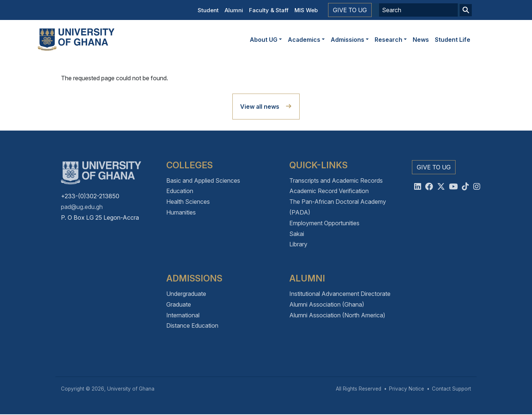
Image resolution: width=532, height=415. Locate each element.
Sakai (297, 234)
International (183, 315)
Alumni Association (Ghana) (327, 304)
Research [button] (388, 40)
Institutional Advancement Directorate (340, 294)
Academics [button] (304, 40)
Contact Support (451, 389)
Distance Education (192, 325)
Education (180, 191)
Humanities (181, 212)
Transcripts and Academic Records (336, 180)
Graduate (179, 304)
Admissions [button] (347, 40)
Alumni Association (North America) (337, 315)
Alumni (234, 10)
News (421, 40)
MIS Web (306, 10)
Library (298, 244)
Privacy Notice (407, 389)
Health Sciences (188, 202)
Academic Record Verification (329, 191)
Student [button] (208, 10)
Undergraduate (186, 294)
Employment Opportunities (324, 223)
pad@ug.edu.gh (82, 207)
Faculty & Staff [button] (269, 10)
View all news (260, 107)
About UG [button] (264, 40)
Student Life (453, 40)
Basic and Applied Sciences (203, 180)
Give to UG (350, 10)
